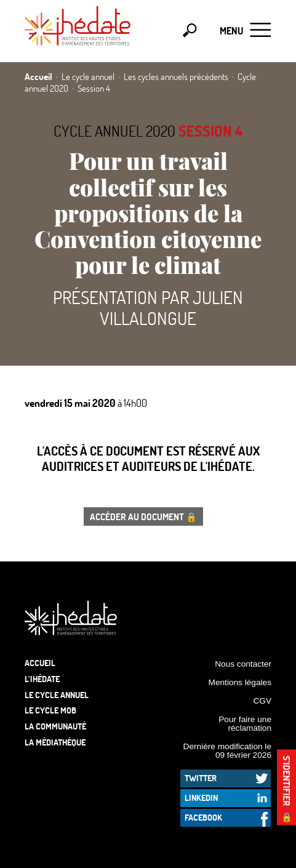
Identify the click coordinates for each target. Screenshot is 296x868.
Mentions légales (240, 682)
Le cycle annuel (57, 695)
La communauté (55, 726)
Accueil (40, 663)
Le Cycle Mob (50, 710)
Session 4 (210, 131)
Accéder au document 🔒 (143, 516)
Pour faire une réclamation (245, 724)
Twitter (201, 778)
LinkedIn (201, 798)
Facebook (203, 817)
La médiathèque (55, 742)
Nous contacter (243, 664)
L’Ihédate (42, 679)
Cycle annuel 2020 (114, 131)
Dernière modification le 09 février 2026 (227, 751)
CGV (262, 701)
